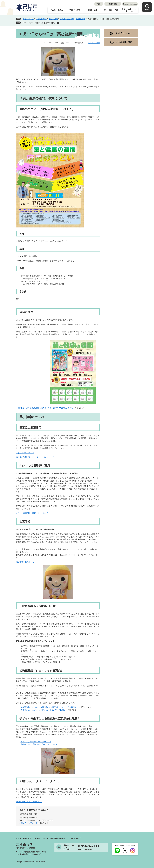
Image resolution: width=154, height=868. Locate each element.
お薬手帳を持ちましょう (26, 562)
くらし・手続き (57, 10)
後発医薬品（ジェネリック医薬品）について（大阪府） (43, 710)
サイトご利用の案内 (24, 838)
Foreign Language (130, 4)
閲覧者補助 (113, 4)
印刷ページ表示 (94, 43)
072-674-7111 (89, 846)
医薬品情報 (81, 19)
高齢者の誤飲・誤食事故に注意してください (39, 744)
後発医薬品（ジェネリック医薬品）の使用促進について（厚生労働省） (49, 707)
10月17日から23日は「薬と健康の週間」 (39, 23)
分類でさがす (41, 19)
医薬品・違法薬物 (67, 19)
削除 (58, 23)
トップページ (28, 19)
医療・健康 (93, 10)
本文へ (99, 4)
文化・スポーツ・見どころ (129, 10)
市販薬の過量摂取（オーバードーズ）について (35, 457)
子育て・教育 (75, 10)
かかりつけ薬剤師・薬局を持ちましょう (32, 513)
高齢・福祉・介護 (111, 10)
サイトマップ (75, 838)
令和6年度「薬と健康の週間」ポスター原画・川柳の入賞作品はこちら (45, 408)
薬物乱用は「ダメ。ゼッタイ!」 (29, 802)
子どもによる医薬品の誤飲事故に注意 (36, 742)
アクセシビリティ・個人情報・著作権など (51, 838)
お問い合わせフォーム (28, 823)
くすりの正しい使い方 (25, 453)
